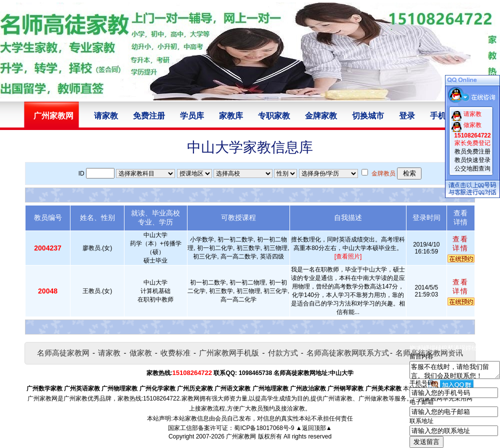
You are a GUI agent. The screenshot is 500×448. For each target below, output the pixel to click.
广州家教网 (241, 436)
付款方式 (283, 353)
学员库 (192, 116)
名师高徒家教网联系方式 (348, 353)
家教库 (231, 116)
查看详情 (460, 243)
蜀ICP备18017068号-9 (264, 428)
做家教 (141, 353)
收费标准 (175, 353)
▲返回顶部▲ (314, 428)
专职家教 (274, 116)
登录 (407, 116)
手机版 (442, 116)
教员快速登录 (472, 160)
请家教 (106, 116)
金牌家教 (321, 116)
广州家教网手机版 (229, 353)
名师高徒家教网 (63, 353)
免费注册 (149, 116)
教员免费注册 (472, 151)
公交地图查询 (472, 168)
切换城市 (368, 116)
